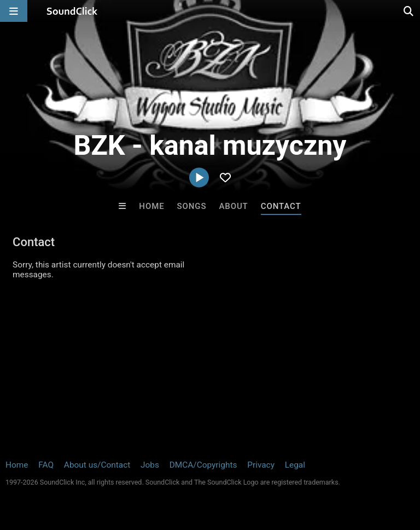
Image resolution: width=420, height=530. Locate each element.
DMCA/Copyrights (203, 465)
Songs (192, 206)
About (233, 206)
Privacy (261, 465)
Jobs (150, 465)
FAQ (46, 465)
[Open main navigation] (14, 11)
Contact (281, 206)
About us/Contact (97, 465)
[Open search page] (409, 11)
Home (151, 206)
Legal (295, 465)
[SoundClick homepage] (72, 11)
